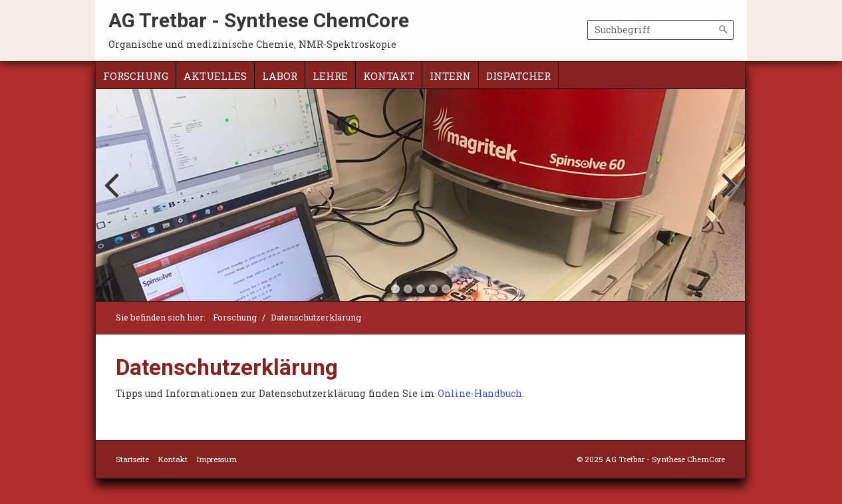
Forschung (136, 76)
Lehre (330, 76)
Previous (114, 197)
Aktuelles (215, 76)
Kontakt (389, 76)
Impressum (216, 459)
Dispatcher (518, 76)
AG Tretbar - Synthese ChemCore (259, 20)
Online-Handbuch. (481, 393)
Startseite (132, 459)
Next (727, 197)
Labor (280, 76)
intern (450, 76)
